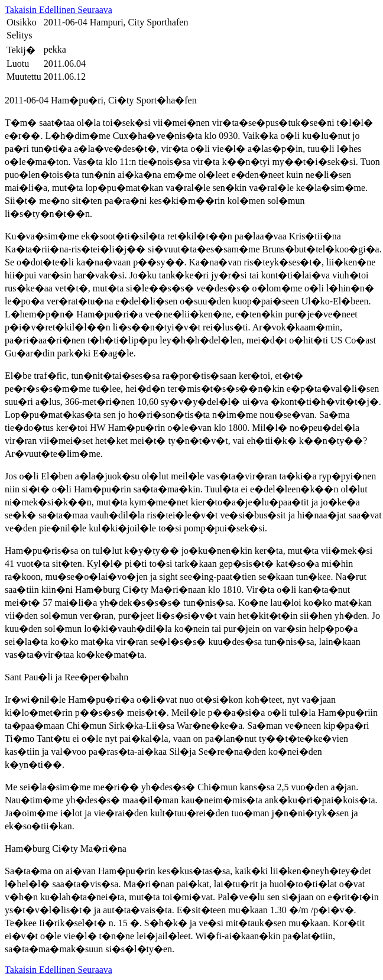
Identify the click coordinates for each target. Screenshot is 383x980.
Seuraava (95, 10)
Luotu (18, 64)
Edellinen (58, 10)
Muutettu (24, 77)
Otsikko (22, 22)
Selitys (20, 35)
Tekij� (21, 50)
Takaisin (22, 10)
